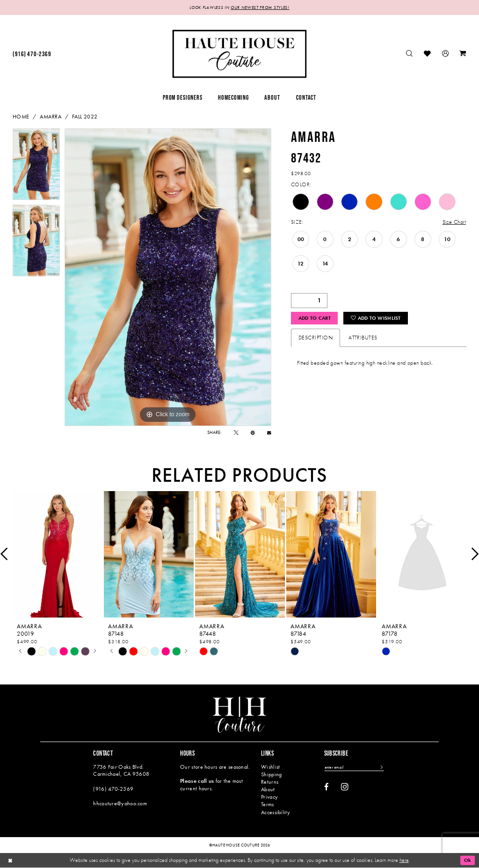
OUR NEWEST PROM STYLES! (262, 8)
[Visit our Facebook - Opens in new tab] (327, 788)
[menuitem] (32, 55)
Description (316, 339)
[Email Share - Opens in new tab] (269, 433)
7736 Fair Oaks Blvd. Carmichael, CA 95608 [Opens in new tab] (121, 770)
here (404, 860)
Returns (270, 782)
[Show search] (410, 55)
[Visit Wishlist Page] (428, 55)
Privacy (269, 797)
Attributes (363, 339)
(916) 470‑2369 (113, 789)
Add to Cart (316, 319)
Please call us (197, 781)
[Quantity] (309, 301)
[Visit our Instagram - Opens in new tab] (345, 787)
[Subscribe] (385, 768)
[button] (445, 55)
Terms (267, 805)
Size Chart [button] (454, 223)
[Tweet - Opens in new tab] (236, 433)
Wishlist (270, 767)
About (268, 790)
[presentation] (58, 555)
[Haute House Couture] (239, 54)
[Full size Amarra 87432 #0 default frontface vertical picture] (168, 278)
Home (21, 117)
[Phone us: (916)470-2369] (32, 55)
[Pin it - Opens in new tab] (253, 433)
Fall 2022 (85, 117)
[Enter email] (356, 768)
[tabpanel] (36, 167)
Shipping (271, 774)
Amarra (51, 117)
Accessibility (276, 812)
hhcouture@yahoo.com (120, 804)
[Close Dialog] (10, 861)
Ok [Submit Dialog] (467, 861)
